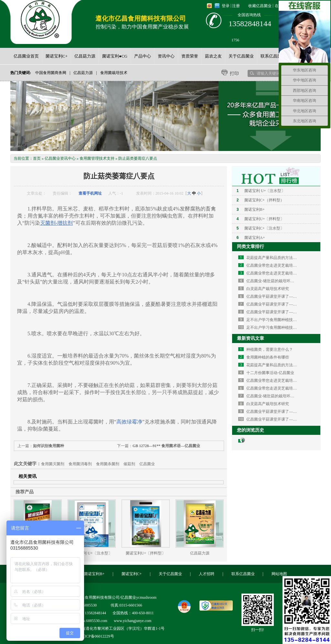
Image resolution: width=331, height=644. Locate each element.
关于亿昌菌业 (170, 574)
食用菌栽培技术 (114, 73)
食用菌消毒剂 (80, 464)
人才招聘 (207, 574)
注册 (236, 6)
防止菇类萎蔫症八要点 (138, 158)
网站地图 (279, 574)
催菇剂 (129, 464)
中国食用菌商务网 (51, 73)
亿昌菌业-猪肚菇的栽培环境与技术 (276, 281)
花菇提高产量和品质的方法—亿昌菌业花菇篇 (285, 258)
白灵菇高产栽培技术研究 (268, 289)
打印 (234, 74)
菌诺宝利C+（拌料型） (264, 200)
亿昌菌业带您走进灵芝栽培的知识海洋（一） (285, 273)
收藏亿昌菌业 (260, 6)
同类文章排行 (251, 247)
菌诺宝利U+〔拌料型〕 (146, 553)
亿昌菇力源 (83, 73)
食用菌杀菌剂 (108, 464)
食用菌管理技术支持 (97, 158)
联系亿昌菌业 (243, 574)
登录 (226, 6)
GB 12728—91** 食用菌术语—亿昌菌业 (166, 446)
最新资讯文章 (251, 338)
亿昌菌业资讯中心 (60, 158)
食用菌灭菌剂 (53, 464)
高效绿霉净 (129, 422)
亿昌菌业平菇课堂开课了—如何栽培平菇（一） (287, 312)
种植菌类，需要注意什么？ (270, 349)
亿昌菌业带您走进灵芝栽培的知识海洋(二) (283, 265)
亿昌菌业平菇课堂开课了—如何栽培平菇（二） (287, 304)
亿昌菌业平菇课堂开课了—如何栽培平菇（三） (287, 296)
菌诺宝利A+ (255, 238)
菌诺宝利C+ (132, 574)
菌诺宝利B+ (255, 209)
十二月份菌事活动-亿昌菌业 (270, 373)
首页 (37, 158)
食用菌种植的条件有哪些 (268, 357)
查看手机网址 (90, 193)
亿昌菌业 (147, 464)
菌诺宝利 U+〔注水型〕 (91, 553)
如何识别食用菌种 (48, 446)
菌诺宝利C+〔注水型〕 (264, 228)
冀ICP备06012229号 (97, 636)
